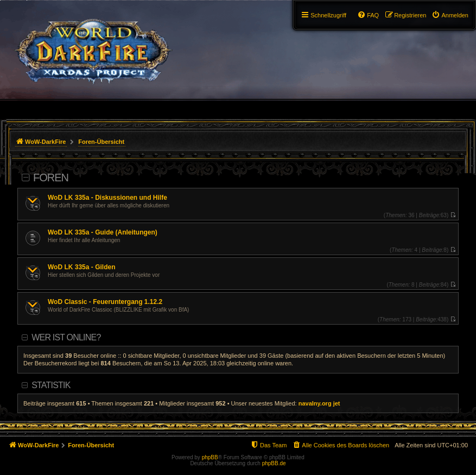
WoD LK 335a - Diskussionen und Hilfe (107, 198)
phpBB (210, 457)
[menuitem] (450, 15)
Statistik (51, 385)
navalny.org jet (319, 403)
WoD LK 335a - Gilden (81, 267)
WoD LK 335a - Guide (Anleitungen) (103, 232)
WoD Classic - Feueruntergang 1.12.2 (105, 302)
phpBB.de (274, 463)
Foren (51, 178)
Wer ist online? (66, 337)
